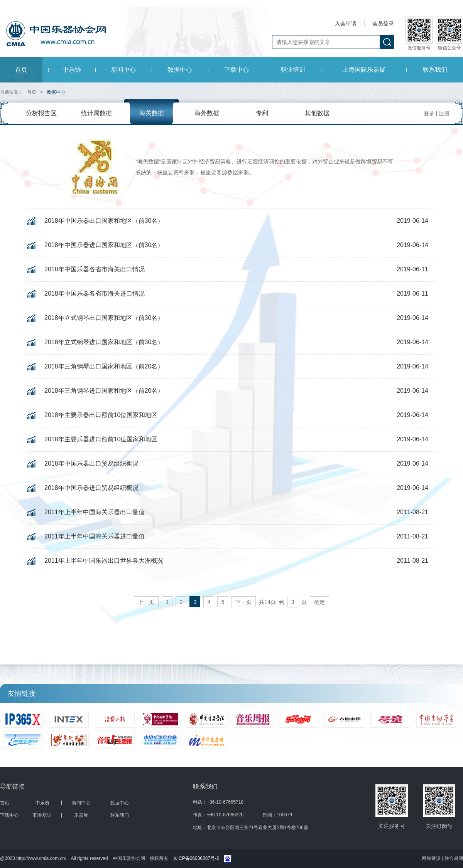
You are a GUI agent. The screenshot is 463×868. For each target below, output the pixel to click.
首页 (21, 70)
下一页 (243, 602)
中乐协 (72, 70)
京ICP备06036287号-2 (196, 858)
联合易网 (454, 858)
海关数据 (152, 113)
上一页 (146, 602)
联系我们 (435, 70)
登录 (429, 113)
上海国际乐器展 (364, 70)
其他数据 (317, 113)
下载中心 (237, 70)
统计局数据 (96, 113)
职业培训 (293, 70)
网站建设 (432, 858)
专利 (262, 113)
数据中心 (180, 70)
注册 (444, 113)
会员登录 (383, 24)
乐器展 (81, 815)
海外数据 (207, 113)
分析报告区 (41, 113)
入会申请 (346, 24)
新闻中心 (123, 70)
